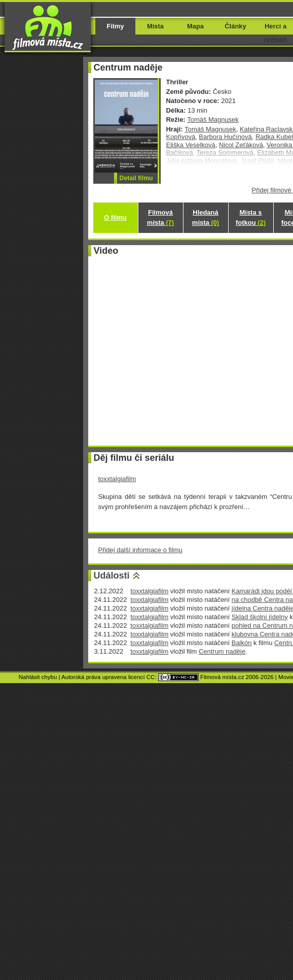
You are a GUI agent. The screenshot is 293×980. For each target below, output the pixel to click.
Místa (155, 26)
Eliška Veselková (191, 145)
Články (235, 26)
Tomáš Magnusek (213, 120)
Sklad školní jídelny (260, 617)
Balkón (242, 643)
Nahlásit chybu (38, 677)
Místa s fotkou (251, 217)
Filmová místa (160, 217)
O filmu (115, 217)
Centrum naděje (222, 651)
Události (112, 576)
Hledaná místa (206, 217)
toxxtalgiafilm (117, 479)
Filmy (116, 26)
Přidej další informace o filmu (140, 550)
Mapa (195, 26)
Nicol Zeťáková (241, 145)
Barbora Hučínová (225, 137)
